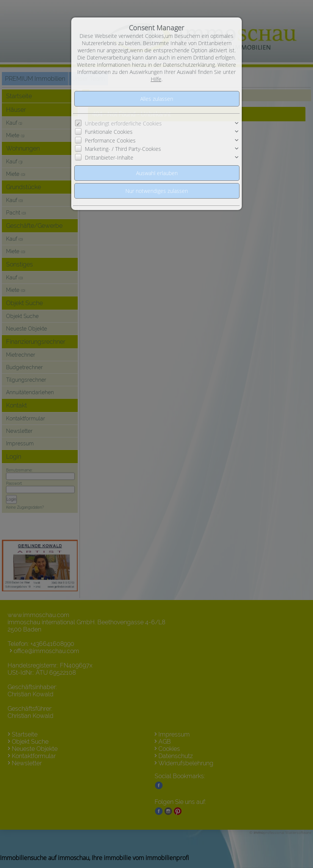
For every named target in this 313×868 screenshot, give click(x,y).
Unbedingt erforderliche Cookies (123, 123)
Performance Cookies (110, 140)
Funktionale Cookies (109, 132)
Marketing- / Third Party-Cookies (123, 149)
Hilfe (156, 79)
